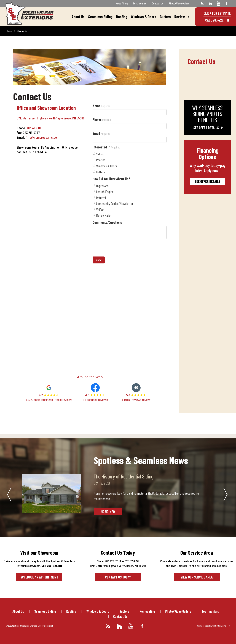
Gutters (165, 17)
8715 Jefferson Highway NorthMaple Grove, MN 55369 (51, 118)
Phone (102, 119)
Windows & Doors (144, 17)
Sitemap (201, 626)
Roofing (122, 17)
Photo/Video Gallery (179, 3)
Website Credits (211, 626)
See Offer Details (207, 128)
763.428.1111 (34, 128)
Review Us (182, 17)
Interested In (106, 147)
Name (101, 106)
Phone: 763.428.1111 (107, 561)
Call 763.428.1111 (217, 20)
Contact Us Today (118, 577)
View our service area (197, 577)
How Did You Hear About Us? (111, 179)
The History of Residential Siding (124, 476)
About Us (78, 17)
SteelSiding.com (224, 626)
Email (101, 133)
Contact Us (158, 3)
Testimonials (140, 3)
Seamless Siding (100, 17)
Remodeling (147, 611)
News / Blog (122, 3)
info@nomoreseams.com (43, 137)
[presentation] (120, 248)
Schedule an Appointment (39, 577)
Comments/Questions (107, 222)
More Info (108, 512)
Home (10, 31)
